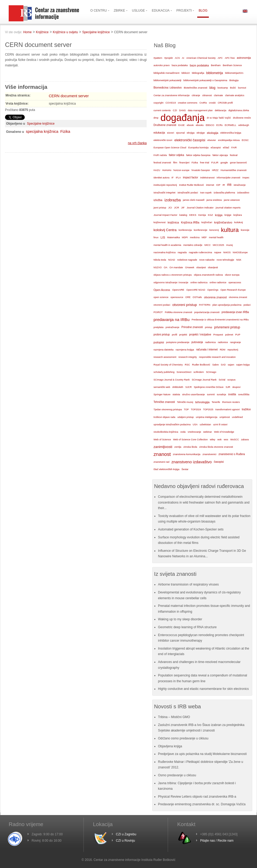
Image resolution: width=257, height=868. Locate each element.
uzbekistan (205, 425)
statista (176, 394)
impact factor (191, 177)
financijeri (184, 163)
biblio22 (186, 73)
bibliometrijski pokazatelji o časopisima (205, 80)
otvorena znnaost (238, 297)
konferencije (201, 230)
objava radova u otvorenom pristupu (173, 275)
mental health (216, 237)
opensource (177, 297)
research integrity (188, 357)
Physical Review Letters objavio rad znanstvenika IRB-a (197, 797)
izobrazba (173, 200)
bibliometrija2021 (234, 73)
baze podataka (199, 65)
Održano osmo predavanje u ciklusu (183, 738)
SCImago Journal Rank (204, 380)
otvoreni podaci (162, 305)
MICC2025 (218, 245)
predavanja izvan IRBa (235, 312)
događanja (182, 118)
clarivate (218, 95)
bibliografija (198, 73)
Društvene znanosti (165, 125)
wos (226, 439)
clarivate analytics (235, 95)
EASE (181, 125)
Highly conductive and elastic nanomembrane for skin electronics (203, 689)
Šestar (185, 469)
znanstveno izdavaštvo (192, 462)
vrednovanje (194, 432)
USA (195, 425)
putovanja (197, 342)
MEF (204, 237)
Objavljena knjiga (170, 746)
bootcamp (223, 88)
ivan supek (206, 193)
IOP (218, 185)
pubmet (229, 335)
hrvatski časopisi (201, 170)
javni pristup (160, 208)
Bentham (216, 65)
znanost (162, 454)
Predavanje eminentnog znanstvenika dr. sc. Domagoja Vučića (202, 804)
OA (166, 267)
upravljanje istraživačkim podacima (172, 425)
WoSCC (234, 440)
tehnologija (202, 402)
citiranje (196, 95)
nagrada (182, 252)
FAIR (234, 148)
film (175, 162)
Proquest (218, 335)
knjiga (219, 215)
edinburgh (244, 125)
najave (218, 252)
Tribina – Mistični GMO (174, 717)
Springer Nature (162, 394)
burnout (242, 88)
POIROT (158, 312)
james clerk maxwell (194, 200)
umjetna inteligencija (207, 417)
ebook (190, 125)
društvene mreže (242, 118)
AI (183, 58)
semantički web (162, 387)
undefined (237, 417)
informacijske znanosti (229, 178)
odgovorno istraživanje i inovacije (171, 282)
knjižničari (207, 222)
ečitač (226, 148)
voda (183, 432)
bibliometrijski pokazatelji (167, 80)
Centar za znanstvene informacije (172, 95)
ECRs (220, 125)
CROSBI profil (225, 103)
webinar (208, 432)
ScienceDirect (184, 372)
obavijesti (213, 267)
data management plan (200, 110)
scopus (232, 380)
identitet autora (161, 178)
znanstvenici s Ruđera (232, 454)
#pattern (158, 58)
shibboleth (178, 387)
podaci (247, 305)
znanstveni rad (161, 462)
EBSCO (210, 125)
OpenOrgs (213, 290)
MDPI (185, 237)
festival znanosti (162, 163)
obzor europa (232, 275)
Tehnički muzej (185, 402)
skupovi (236, 387)
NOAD (172, 260)
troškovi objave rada (164, 417)
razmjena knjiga (185, 350)
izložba (158, 200)
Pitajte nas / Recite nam (217, 841)
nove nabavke (207, 260)
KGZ (211, 215)
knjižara (238, 215)
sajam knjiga (243, 365)
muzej (229, 245)
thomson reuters (231, 402)
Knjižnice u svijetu (65, 32)
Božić (233, 88)
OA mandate (176, 267)
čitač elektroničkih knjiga (166, 469)
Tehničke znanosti (164, 402)
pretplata (159, 327)
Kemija (202, 215)
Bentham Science (232, 65)
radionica (210, 342)
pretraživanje (172, 327)
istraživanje (240, 185)
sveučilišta (244, 394)
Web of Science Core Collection (190, 440)
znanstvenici (209, 454)
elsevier (212, 140)
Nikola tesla (160, 260)
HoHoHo (167, 170)
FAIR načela (160, 155)
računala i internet (207, 350)
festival (234, 155)
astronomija (244, 58)
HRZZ (215, 170)
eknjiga (191, 133)
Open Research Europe (233, 290)
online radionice (218, 282)
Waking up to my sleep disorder (180, 619)
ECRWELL (230, 125)
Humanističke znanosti (234, 170)
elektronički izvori (163, 140)
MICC (207, 245)
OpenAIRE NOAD (196, 290)
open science (161, 297)
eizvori (171, 133)
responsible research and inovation (217, 357)
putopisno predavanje (178, 342)
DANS (182, 110)
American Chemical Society (201, 58)
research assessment (165, 357)
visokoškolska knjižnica (166, 432)
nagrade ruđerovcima (200, 252)
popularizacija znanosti (207, 312)
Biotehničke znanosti (196, 88)
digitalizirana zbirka (239, 110)
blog (212, 88)
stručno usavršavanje (194, 394)
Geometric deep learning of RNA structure (187, 627)
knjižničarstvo (223, 222)
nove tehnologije (225, 260)
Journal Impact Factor (165, 215)
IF (172, 178)
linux (156, 237)
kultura (230, 230)
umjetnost (225, 417)
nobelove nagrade (187, 260)
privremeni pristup (227, 327)
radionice (223, 342)
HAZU (157, 170)
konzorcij (214, 230)
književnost (160, 222)
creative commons (187, 103)
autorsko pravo (162, 65)
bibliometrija (214, 73)
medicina (195, 237)
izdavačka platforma (224, 193)
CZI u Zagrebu (126, 834)
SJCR (189, 387)
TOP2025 (208, 409)
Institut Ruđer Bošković (191, 185)
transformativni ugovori (228, 409)
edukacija (159, 133)
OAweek (190, 267)
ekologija (213, 133)
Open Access (162, 290)
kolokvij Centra (165, 230)
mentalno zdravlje (193, 245)
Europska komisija (198, 147)
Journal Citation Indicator (200, 208)
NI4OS (227, 252)
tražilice (246, 409)
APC (220, 58)
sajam (231, 365)
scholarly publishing (164, 372)
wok (219, 440)
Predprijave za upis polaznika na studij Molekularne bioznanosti (202, 754)
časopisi (219, 462)
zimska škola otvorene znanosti (216, 447)
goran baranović (238, 163)
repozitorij (233, 350)
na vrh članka (137, 143)
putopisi (159, 342)
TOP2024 (196, 409)
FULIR (215, 163)
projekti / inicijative (200, 335)
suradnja (221, 394)
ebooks (200, 125)
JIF (183, 208)
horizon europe (182, 170)
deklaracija (221, 110)
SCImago (211, 372)
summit (211, 394)
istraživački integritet (164, 193)
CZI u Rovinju (125, 841)
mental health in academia (167, 245)
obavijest (201, 267)
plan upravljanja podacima (227, 305)
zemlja (178, 447)
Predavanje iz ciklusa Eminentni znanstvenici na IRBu (220, 320)
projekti (183, 335)
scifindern (199, 372)
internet (210, 185)
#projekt (169, 58)
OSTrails (197, 297)
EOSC (245, 140)
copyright (158, 103)
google (224, 163)
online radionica (199, 282)
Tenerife (216, 402)
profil (175, 335)
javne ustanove (232, 200)
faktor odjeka (176, 155)
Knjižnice (42, 32)
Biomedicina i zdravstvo (168, 88)
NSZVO (158, 267)
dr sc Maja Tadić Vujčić (219, 118)
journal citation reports (228, 208)
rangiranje (236, 342)
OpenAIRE (178, 290)
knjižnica (173, 222)
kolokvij (239, 222)
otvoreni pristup (184, 305)
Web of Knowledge (224, 432)
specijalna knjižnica (42, 131)
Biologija (234, 80)
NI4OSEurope (240, 252)
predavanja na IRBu (172, 320)
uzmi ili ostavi (220, 425)
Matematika (174, 237)
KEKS (193, 215)
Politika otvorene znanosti (179, 312)
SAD (223, 365)
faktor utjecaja (220, 155)
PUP (238, 335)
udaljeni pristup (186, 417)
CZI (175, 110)
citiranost (207, 95)
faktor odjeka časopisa (198, 155)
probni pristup (162, 335)
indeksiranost (207, 178)
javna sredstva (214, 200)
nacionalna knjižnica (165, 252)
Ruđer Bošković (201, 365)
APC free (230, 58)
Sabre (215, 365)
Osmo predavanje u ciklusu (177, 775)
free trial (205, 162)
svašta (232, 394)
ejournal (180, 133)
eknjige (201, 133)
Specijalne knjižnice (96, 32)
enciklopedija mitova (229, 140)
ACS (177, 58)
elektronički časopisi (190, 140)
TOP (186, 409)
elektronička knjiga (231, 133)
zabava (245, 440)
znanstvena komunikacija (187, 454)
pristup (208, 327)
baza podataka (180, 65)
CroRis (203, 103)
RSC (187, 365)
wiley (213, 440)
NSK (239, 260)
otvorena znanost (215, 297)
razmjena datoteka (164, 350)
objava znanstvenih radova (208, 275)
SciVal (222, 380)
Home (27, 32)
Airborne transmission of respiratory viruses (188, 584)
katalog (183, 215)
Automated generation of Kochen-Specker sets (191, 529)
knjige (228, 215)
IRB (229, 185)
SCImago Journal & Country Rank (172, 380)
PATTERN (205, 305)
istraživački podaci (188, 192)
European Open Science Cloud (170, 148)
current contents (162, 110)
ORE (188, 297)
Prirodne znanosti (192, 327)
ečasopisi (216, 148)
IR (224, 185)
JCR (177, 208)
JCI (170, 208)
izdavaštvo (243, 192)
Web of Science (162, 439)
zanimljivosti (163, 447)
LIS (163, 237)
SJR (228, 387)
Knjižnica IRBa (190, 222)
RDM (223, 350)
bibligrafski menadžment (166, 73)
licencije (245, 230)
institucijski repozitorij (165, 185)
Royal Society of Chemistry (168, 365)
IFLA (178, 178)
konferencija (185, 230)
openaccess (235, 282)
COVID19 (170, 103)
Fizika (65, 131)
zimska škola (190, 447)
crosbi (212, 103)
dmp (156, 118)
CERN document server (69, 96)
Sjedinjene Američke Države (209, 387)
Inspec (246, 178)
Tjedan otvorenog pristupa (168, 409)
